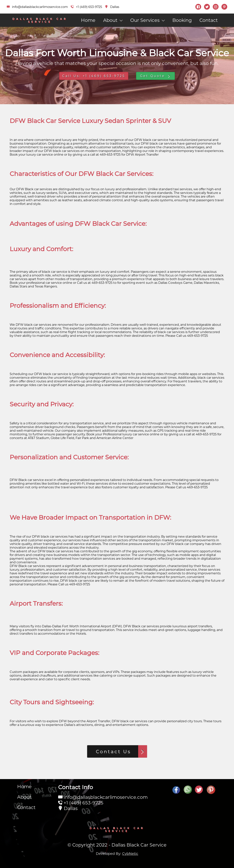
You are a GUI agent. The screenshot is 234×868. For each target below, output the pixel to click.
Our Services (147, 20)
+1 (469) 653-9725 (83, 803)
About (113, 20)
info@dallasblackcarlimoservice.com (106, 797)
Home (88, 20)
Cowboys (175, 283)
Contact (209, 20)
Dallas (46, 626)
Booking (182, 20)
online (59, 155)
